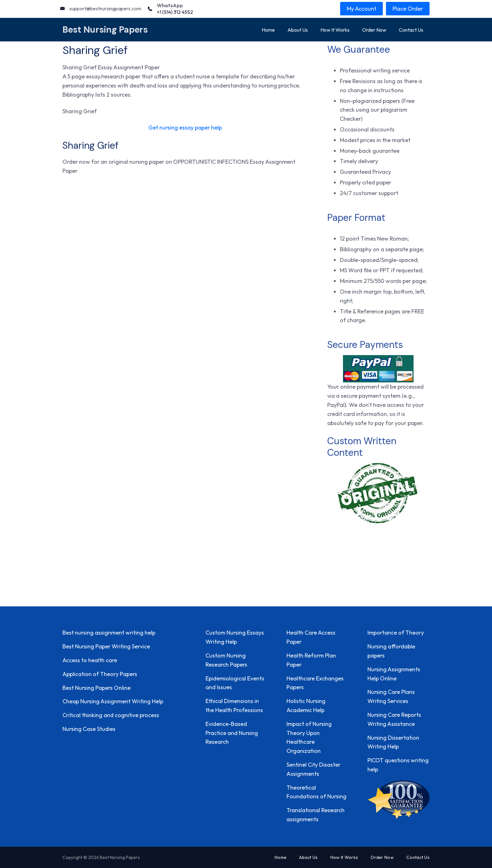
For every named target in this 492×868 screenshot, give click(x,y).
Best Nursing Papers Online (96, 688)
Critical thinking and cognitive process (111, 715)
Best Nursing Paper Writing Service (106, 646)
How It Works (335, 30)
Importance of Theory (396, 633)
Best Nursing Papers (105, 30)
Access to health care (90, 660)
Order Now (374, 30)
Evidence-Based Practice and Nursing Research (232, 733)
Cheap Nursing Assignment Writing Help (113, 701)
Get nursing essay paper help (185, 128)
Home (268, 30)
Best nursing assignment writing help (109, 633)
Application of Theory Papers (100, 674)
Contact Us (411, 30)
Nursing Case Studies (89, 729)
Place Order (408, 9)
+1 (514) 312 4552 (175, 12)
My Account (361, 9)
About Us (298, 30)
